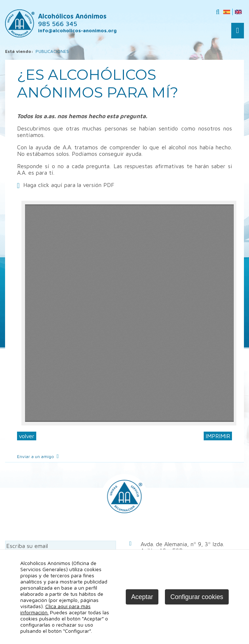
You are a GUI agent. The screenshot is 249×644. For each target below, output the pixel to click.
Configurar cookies (197, 597)
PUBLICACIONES (52, 51)
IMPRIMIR (218, 436)
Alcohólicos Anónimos (72, 20)
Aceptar (142, 597)
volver (27, 436)
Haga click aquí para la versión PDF (69, 185)
